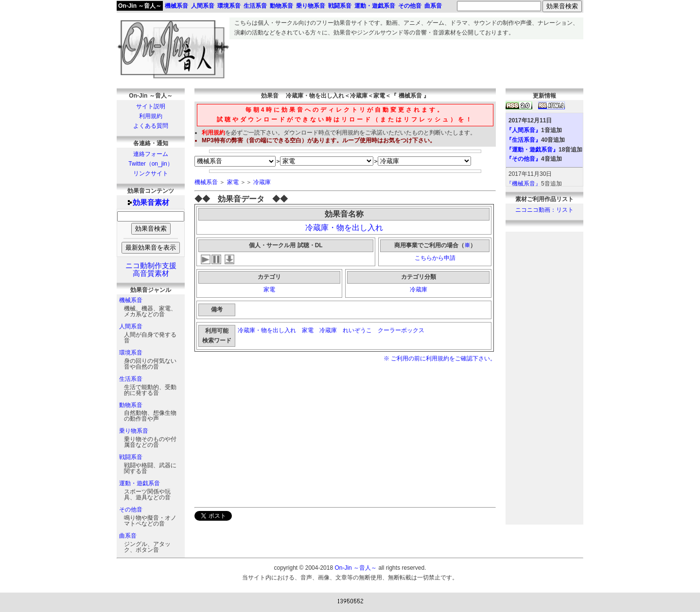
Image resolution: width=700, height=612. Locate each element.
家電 (233, 182)
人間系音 (131, 326)
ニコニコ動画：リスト (544, 210)
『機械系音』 (524, 184)
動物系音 (131, 405)
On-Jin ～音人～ (140, 6)
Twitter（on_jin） (150, 164)
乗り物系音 (134, 431)
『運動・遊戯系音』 (532, 150)
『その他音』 (524, 159)
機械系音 (131, 300)
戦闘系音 (131, 457)
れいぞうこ (357, 330)
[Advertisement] (406, 61)
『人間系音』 (524, 130)
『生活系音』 (524, 140)
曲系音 (128, 536)
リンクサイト (151, 173)
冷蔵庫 (262, 182)
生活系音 (131, 379)
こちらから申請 (435, 258)
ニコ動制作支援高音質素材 (151, 270)
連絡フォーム (151, 154)
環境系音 (131, 353)
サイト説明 (151, 106)
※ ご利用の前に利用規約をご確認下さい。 (440, 358)
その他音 (131, 510)
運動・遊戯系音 (140, 483)
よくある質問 (151, 126)
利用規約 (151, 116)
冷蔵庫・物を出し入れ (344, 228)
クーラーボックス (402, 330)
